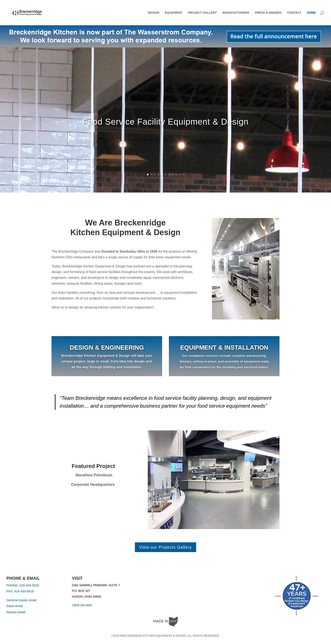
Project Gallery (202, 13)
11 (184, 174)
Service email (16, 612)
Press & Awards (268, 13)
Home (311, 13)
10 (180, 174)
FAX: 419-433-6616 (20, 591)
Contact (294, 13)
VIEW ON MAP (82, 605)
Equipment (174, 13)
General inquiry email (21, 600)
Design (154, 13)
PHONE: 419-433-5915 (23, 585)
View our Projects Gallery (165, 547)
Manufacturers (236, 13)
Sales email (15, 606)
